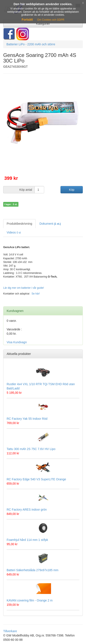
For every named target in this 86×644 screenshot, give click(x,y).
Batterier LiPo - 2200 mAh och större (31, 44)
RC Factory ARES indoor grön (27, 510)
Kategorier (43, 24)
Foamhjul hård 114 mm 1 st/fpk (27, 540)
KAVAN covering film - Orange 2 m (30, 600)
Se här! (36, 294)
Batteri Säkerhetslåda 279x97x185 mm (32, 570)
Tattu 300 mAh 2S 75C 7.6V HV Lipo (31, 449)
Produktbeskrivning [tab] (19, 224)
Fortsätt (27, 20)
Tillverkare (10, 631)
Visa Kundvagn (17, 342)
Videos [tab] (14, 232)
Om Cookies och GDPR (51, 20)
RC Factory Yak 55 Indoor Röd (27, 419)
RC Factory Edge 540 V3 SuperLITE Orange (36, 479)
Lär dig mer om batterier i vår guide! (24, 288)
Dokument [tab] (50, 224)
